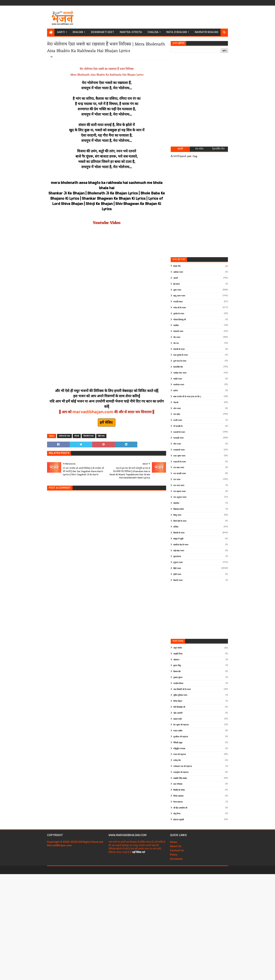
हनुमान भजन (178, 562)
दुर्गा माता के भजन (180, 361)
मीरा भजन (177, 444)
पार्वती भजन (178, 379)
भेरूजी (176, 403)
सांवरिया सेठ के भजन (181, 545)
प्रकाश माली (177, 719)
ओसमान (176, 660)
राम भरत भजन (179, 486)
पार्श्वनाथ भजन (179, 385)
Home (173, 842)
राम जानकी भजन (180, 474)
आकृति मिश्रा (178, 654)
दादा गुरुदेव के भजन (181, 355)
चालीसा (176, 325)
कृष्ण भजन (177, 290)
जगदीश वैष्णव (178, 683)
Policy (174, 855)
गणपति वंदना (178, 302)
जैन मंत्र (176, 343)
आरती (176, 278)
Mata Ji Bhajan (177, 32)
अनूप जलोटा (178, 648)
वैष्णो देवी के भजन (180, 521)
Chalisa (153, 32)
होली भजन (177, 574)
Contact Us (177, 851)
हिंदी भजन (101, 436)
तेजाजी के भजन (179, 349)
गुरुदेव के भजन (179, 314)
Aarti (61, 32)
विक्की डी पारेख (179, 790)
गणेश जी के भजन (180, 308)
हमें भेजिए (107, 423)
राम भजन (177, 480)
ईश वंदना (176, 284)
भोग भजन (177, 409)
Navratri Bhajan (206, 32)
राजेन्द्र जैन (177, 760)
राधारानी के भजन (180, 462)
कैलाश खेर (177, 672)
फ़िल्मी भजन (178, 580)
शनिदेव (176, 527)
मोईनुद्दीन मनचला (179, 749)
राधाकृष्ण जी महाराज (181, 772)
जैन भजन (177, 337)
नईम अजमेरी (178, 713)
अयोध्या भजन (178, 272)
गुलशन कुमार (178, 677)
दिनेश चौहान (178, 701)
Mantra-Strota (131, 32)
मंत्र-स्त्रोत (177, 414)
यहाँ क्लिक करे (139, 852)
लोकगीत (176, 503)
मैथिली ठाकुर (178, 743)
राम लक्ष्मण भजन (179, 491)
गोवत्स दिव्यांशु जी (180, 320)
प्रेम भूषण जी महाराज (181, 725)
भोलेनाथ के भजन (64, 436)
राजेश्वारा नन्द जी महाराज (183, 766)
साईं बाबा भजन (179, 551)
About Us (176, 846)
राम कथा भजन (179, 468)
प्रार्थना (176, 391)
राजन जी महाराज (180, 754)
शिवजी (77, 436)
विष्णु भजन (177, 515)
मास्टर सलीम (178, 731)
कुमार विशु (177, 666)
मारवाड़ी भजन (178, 438)
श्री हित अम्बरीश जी (180, 808)
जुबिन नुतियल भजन (180, 695)
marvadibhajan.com (93, 412)
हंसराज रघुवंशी (179, 820)
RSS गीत (177, 266)
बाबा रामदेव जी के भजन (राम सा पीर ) (187, 397)
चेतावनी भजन (178, 331)
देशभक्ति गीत (178, 367)
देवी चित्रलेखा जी (179, 707)
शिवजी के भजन (89, 436)
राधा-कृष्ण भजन (179, 456)
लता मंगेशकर (178, 784)
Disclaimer (176, 859)
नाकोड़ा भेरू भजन (180, 373)
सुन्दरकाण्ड (177, 557)
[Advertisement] (164, 17)
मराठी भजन (178, 420)
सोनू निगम (177, 814)
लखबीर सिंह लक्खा (180, 778)
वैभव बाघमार (178, 802)
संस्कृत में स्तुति (178, 539)
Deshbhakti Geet (103, 32)
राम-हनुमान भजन (180, 497)
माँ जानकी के (178, 426)
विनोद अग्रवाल (178, 796)
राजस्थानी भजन (179, 450)
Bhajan (78, 32)
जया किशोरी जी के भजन (182, 689)
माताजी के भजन (179, 432)
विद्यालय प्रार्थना (179, 509)
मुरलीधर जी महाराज (181, 737)
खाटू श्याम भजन (179, 296)
